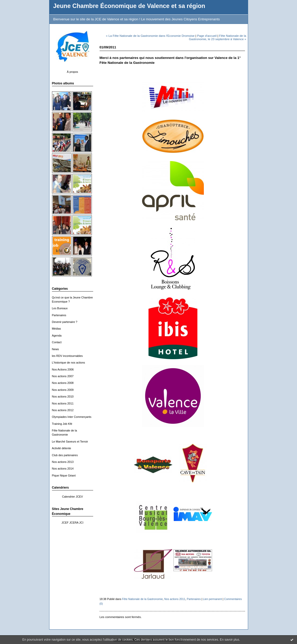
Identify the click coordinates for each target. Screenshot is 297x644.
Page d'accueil (207, 36)
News (55, 349)
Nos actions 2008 (63, 383)
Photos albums (63, 83)
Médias (56, 329)
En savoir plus (229, 640)
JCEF (65, 523)
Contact (57, 342)
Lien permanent (213, 599)
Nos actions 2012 (63, 410)
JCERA (74, 523)
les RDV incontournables (67, 356)
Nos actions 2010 (63, 396)
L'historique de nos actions (69, 363)
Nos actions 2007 (63, 376)
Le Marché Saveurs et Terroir (70, 442)
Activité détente (62, 448)
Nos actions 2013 (63, 462)
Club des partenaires (65, 455)
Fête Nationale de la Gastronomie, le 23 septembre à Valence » (218, 37)
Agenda (57, 336)
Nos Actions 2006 (63, 369)
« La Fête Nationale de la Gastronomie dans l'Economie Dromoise (150, 36)
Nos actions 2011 (63, 403)
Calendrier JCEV (72, 497)
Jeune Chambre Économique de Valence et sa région (129, 6)
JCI (81, 523)
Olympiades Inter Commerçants (72, 417)
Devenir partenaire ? (65, 322)
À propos (73, 72)
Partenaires (59, 315)
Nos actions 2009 (63, 390)
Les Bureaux (60, 308)
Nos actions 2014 (63, 469)
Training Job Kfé (62, 424)
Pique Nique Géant (64, 475)
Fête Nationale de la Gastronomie (142, 599)
